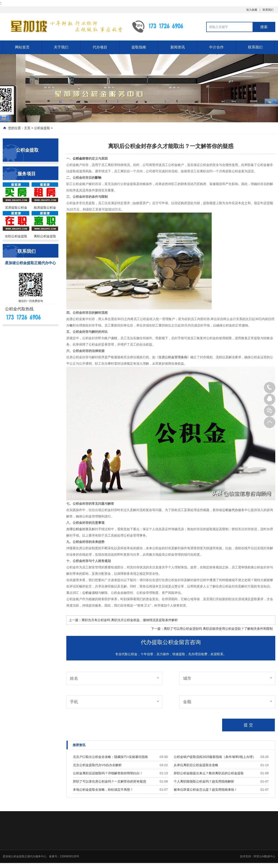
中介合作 (216, 47)
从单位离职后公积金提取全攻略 (196, 765)
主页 (27, 128)
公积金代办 (230, 510)
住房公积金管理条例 (173, 357)
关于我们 (61, 47)
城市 (187, 678)
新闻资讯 (178, 47)
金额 (187, 702)
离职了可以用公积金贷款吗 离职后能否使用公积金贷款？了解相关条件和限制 (218, 629)
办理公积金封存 (77, 529)
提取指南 (139, 47)
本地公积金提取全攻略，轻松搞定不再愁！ (103, 790)
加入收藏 (252, 10)
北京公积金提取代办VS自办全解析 (97, 765)
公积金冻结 (90, 593)
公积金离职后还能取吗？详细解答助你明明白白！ (108, 773)
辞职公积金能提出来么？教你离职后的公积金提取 (209, 773)
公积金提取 (42, 128)
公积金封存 (81, 158)
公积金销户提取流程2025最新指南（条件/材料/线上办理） (215, 757)
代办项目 (100, 47)
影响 (98, 178)
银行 (73, 325)
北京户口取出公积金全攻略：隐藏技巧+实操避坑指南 (110, 757)
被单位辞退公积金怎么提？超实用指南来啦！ (206, 790)
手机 (74, 702)
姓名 (74, 678)
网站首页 (22, 47)
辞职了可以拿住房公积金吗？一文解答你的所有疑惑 (109, 781)
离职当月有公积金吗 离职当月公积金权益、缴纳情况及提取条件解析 (130, 620)
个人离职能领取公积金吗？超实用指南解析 (204, 781)
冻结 (114, 338)
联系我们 (268, 10)
